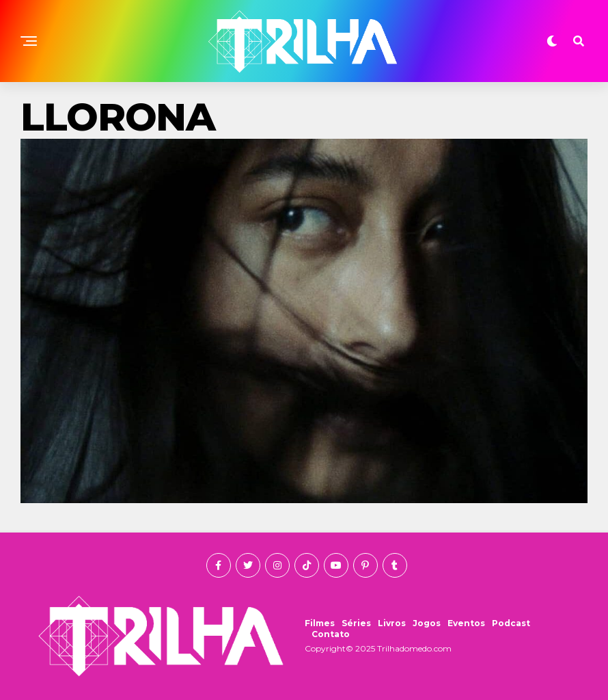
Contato (331, 634)
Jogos (427, 623)
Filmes (320, 623)
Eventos (466, 623)
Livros (392, 623)
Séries (356, 623)
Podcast (511, 623)
